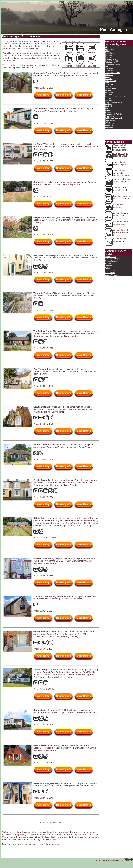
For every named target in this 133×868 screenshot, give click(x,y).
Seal (106, 108)
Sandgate (108, 104)
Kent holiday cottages (27, 844)
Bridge (107, 51)
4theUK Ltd (129, 859)
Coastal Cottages (112, 275)
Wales (107, 268)
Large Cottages (80, 65)
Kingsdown (109, 84)
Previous (49, 823)
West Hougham (111, 124)
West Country (110, 257)
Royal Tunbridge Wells (114, 102)
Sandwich (109, 106)
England (108, 263)
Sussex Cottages (112, 261)
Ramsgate (109, 100)
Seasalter (108, 110)
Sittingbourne (110, 112)
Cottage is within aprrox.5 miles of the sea (121, 233)
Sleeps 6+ (80, 51)
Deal (106, 67)
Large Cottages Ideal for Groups (121, 155)
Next (55, 823)
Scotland (108, 266)
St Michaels (109, 116)
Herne (107, 77)
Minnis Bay (109, 94)
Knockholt (109, 86)
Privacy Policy (111, 860)
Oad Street (109, 98)
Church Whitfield (111, 61)
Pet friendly (69, 65)
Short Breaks (110, 273)
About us (120, 860)
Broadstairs (109, 53)
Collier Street (110, 63)
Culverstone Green (112, 65)
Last (60, 823)
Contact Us (129, 860)
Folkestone (109, 71)
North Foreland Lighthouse (115, 96)
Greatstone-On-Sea (112, 73)
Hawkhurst (109, 75)
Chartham (109, 57)
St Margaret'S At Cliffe (113, 114)
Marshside (109, 92)
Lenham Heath (111, 88)
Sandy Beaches (92, 65)
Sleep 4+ (69, 52)
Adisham (108, 47)
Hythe (107, 83)
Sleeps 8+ (92, 51)
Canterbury (109, 55)
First (42, 823)
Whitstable (109, 126)
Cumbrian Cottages (113, 259)
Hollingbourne (110, 81)
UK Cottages (110, 270)
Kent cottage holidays (49, 844)
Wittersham (109, 128)
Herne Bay (109, 79)
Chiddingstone (110, 59)
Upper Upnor (110, 120)
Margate (108, 90)
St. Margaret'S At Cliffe (114, 118)
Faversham (109, 69)
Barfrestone (109, 49)
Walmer (108, 122)
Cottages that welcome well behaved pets (120, 147)
